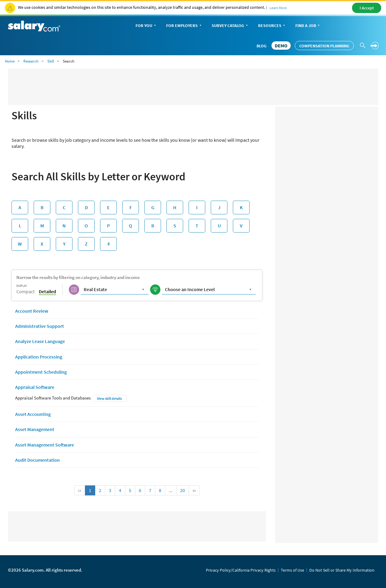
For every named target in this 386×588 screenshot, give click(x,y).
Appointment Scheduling (41, 372)
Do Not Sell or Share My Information (342, 570)
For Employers (184, 26)
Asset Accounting (33, 414)
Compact (25, 291)
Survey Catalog (230, 26)
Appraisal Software (35, 387)
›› (194, 490)
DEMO (281, 46)
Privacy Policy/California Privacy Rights (241, 570)
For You (146, 26)
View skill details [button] (109, 398)
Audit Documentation (37, 460)
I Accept (367, 8)
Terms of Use (292, 570)
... (171, 490)
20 (183, 490)
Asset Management (35, 429)
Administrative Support (40, 326)
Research (31, 61)
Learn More (278, 8)
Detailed (47, 291)
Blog (262, 46)
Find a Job (308, 26)
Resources (272, 26)
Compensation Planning (324, 46)
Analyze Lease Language (40, 341)
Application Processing (39, 357)
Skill (51, 61)
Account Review (32, 311)
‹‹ (80, 490)
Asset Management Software (45, 445)
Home (10, 61)
